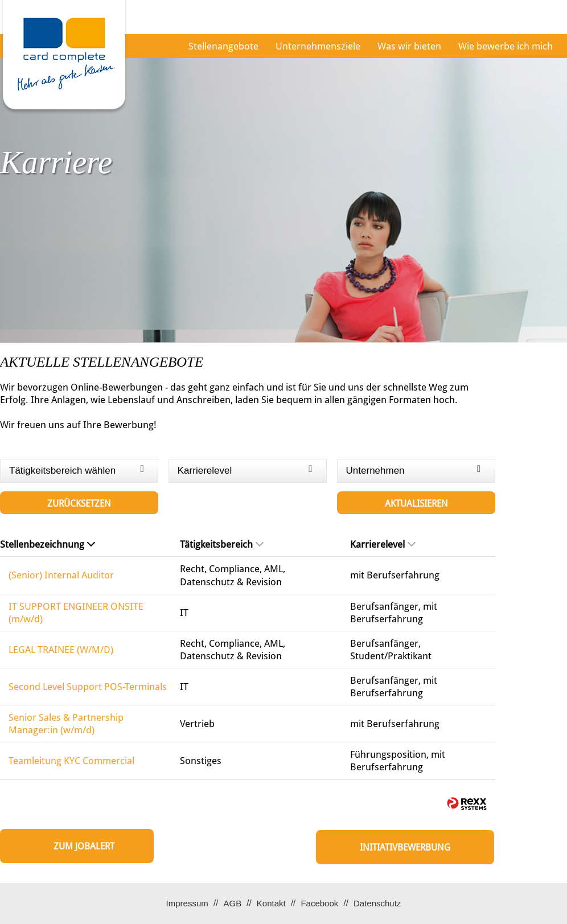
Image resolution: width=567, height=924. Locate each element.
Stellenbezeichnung (48, 544)
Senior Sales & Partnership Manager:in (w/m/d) (66, 724)
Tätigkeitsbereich (222, 544)
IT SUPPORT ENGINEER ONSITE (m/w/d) (76, 613)
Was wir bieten (409, 46)
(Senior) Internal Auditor (61, 575)
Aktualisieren (416, 504)
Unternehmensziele (318, 46)
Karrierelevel (383, 544)
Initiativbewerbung (405, 847)
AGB (232, 903)
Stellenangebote (223, 46)
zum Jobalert (84, 846)
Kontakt (271, 903)
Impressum (187, 903)
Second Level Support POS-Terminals (88, 687)
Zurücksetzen (79, 504)
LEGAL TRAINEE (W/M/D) (61, 650)
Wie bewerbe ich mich (506, 46)
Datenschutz (377, 903)
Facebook (319, 903)
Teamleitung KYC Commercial (71, 761)
